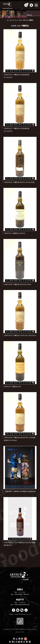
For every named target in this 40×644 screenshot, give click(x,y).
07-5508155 (22, 602)
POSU (23, 632)
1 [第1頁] (20, 556)
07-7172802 (22, 592)
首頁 (8, 20)
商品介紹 (12, 20)
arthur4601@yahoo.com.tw (23, 614)
